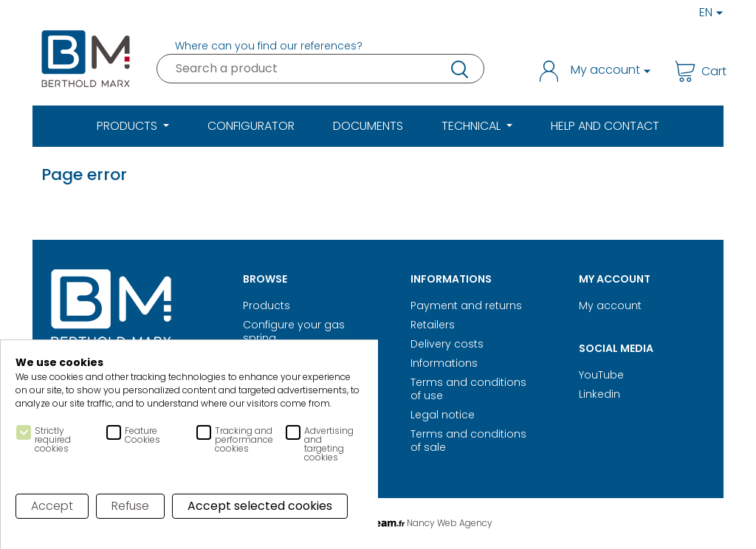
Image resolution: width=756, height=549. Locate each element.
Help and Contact (605, 126)
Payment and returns (466, 305)
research (458, 69)
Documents (368, 126)
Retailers (433, 325)
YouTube (601, 375)
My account (610, 305)
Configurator (251, 126)
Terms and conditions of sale (468, 441)
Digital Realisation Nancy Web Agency (378, 523)
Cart (695, 71)
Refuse (131, 506)
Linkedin (599, 394)
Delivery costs (447, 344)
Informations (444, 363)
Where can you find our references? (269, 46)
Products (267, 305)
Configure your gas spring (294, 331)
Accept (52, 506)
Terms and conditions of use (468, 389)
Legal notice (443, 415)
